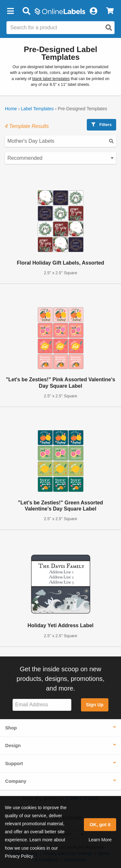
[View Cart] (110, 11)
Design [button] (13, 746)
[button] (10, 11)
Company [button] (16, 781)
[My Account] (93, 11)
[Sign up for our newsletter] (42, 705)
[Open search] (109, 28)
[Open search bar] (26, 11)
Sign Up (95, 705)
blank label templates (51, 79)
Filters (101, 125)
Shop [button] (11, 728)
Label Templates (37, 109)
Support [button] (14, 764)
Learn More (100, 840)
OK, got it (100, 825)
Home (11, 109)
